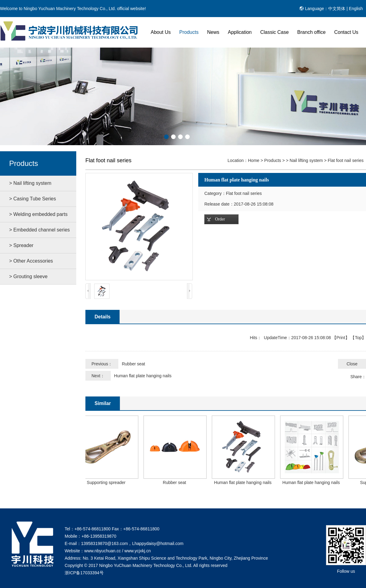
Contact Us (346, 32)
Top (358, 338)
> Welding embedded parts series (38, 217)
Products (189, 32)
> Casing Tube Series (32, 199)
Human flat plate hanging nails (143, 376)
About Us (161, 32)
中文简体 (337, 9)
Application (240, 32)
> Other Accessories (31, 261)
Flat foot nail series (346, 160)
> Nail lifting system (30, 183)
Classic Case (274, 32)
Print (341, 338)
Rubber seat (133, 364)
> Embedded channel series (39, 230)
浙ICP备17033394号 (84, 573)
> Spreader (21, 245)
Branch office (312, 32)
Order (220, 219)
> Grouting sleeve (28, 276)
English (356, 9)
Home (254, 160)
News (213, 32)
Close (352, 364)
